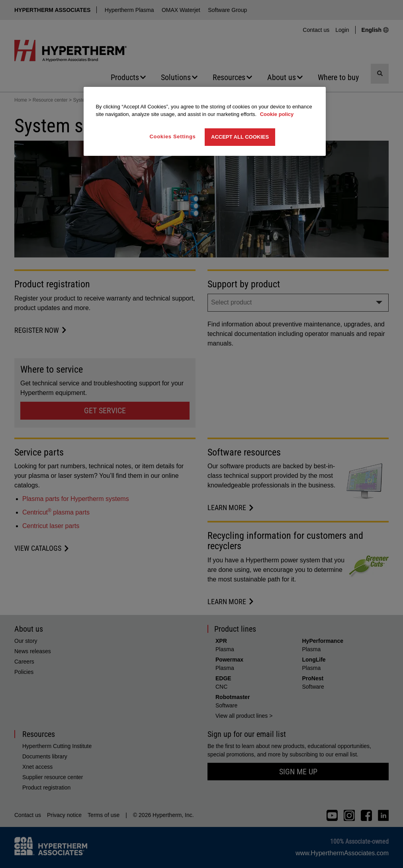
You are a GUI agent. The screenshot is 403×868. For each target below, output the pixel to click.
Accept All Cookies (240, 137)
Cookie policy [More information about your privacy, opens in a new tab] (277, 114)
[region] (204, 121)
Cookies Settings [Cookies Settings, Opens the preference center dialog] (173, 136)
